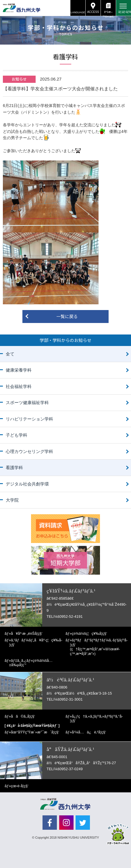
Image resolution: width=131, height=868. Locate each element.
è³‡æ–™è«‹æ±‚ (108, 13)
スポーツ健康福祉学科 (27, 403)
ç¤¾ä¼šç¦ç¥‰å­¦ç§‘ (89, 633)
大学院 (12, 500)
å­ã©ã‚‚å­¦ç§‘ (23, 716)
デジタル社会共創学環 (27, 484)
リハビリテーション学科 (29, 419)
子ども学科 (17, 435)
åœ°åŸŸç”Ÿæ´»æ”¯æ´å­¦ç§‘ (35, 732)
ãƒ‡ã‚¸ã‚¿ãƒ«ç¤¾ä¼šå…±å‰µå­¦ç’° (31, 663)
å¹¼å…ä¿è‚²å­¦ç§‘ (89, 732)
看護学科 (14, 468)
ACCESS (93, 12)
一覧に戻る (67, 316)
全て (10, 354)
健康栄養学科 (19, 370)
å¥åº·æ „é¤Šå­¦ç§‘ (27, 633)
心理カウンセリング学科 (29, 451)
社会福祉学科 (19, 386)
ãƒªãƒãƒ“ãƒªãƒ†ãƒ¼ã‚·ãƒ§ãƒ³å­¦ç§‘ (99, 647)
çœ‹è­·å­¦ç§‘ (20, 786)
